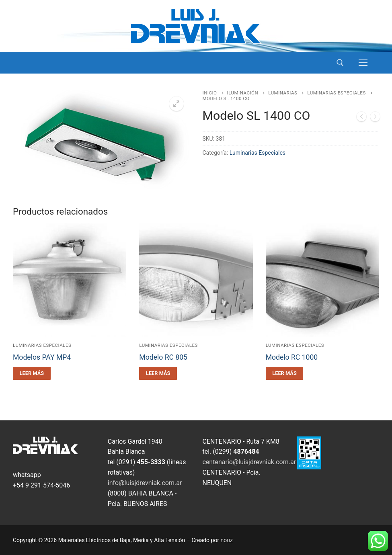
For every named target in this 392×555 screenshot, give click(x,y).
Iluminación (243, 93)
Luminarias (283, 93)
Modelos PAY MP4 (42, 357)
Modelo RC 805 (163, 357)
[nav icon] (363, 63)
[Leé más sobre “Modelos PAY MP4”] (32, 373)
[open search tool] (340, 63)
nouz (227, 540)
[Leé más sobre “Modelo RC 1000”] (285, 373)
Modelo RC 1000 (292, 357)
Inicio (210, 93)
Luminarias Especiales (336, 93)
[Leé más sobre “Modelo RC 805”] (158, 373)
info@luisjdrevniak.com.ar (145, 483)
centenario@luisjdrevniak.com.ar (249, 462)
